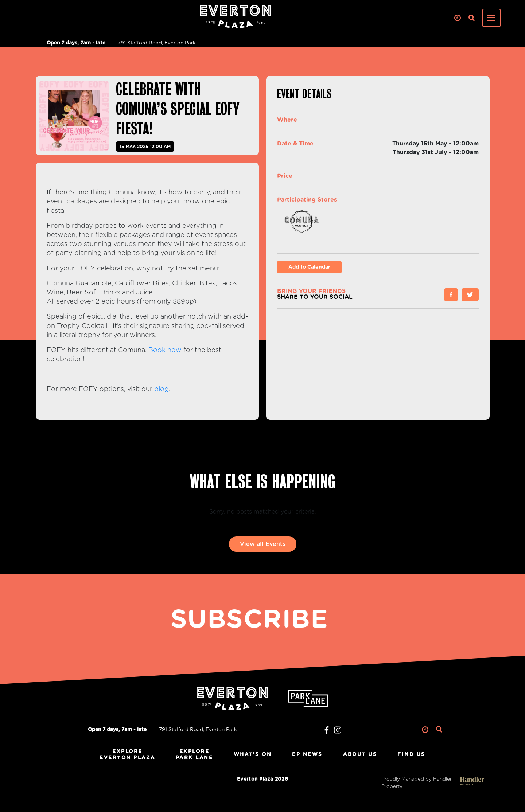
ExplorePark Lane (195, 755)
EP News (307, 754)
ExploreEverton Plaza (127, 755)
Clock (457, 18)
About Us (360, 754)
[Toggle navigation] (491, 18)
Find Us (411, 754)
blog (162, 389)
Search (472, 18)
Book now (165, 350)
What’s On (253, 754)
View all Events (263, 544)
